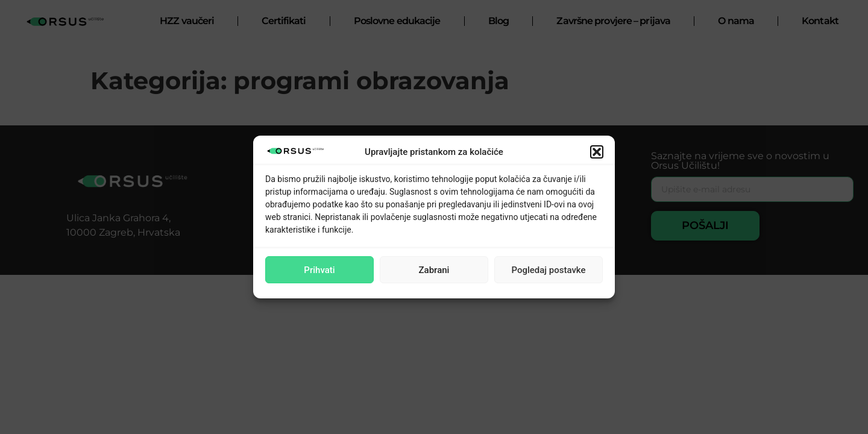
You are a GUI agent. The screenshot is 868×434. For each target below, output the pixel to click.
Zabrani (434, 270)
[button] (597, 152)
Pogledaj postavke (548, 270)
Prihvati (319, 270)
